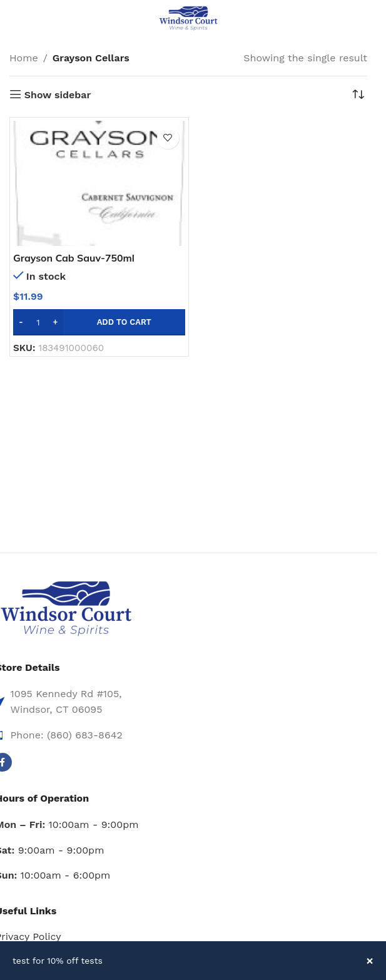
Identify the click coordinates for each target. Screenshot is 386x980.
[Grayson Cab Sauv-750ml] (99, 183)
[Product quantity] (38, 322)
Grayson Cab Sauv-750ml (74, 258)
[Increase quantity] (55, 322)
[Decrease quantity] (21, 322)
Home (24, 58)
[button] (99, 322)
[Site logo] (188, 18)
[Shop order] (358, 95)
